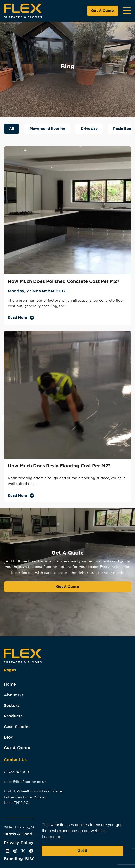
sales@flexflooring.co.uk (25, 782)
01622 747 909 (16, 772)
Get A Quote (103, 11)
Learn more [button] (52, 837)
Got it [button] (82, 851)
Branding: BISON (23, 859)
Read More (17, 318)
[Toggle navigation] (127, 11)
